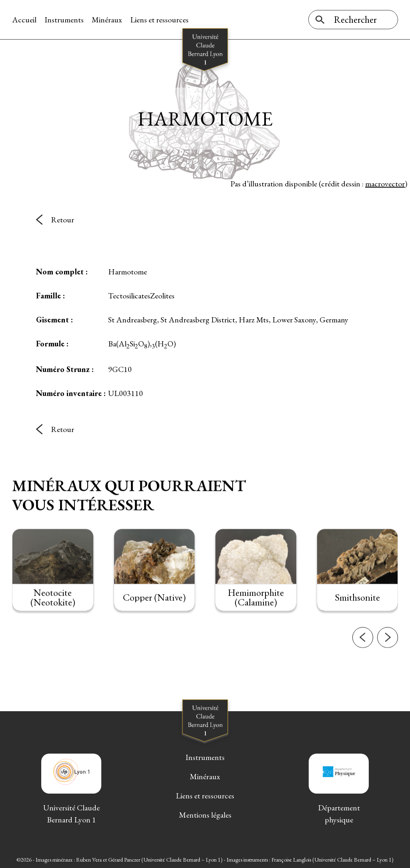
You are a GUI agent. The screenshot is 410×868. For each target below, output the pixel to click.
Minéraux (107, 20)
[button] (363, 654)
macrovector (385, 184)
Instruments (64, 20)
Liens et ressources (159, 20)
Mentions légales (205, 815)
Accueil (24, 20)
